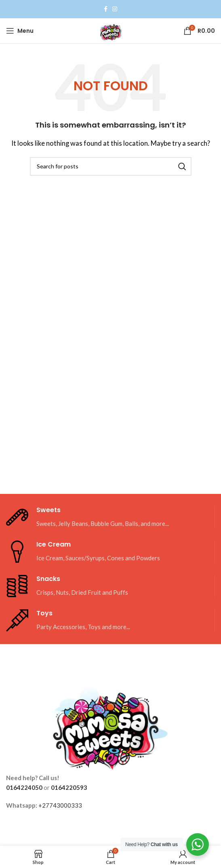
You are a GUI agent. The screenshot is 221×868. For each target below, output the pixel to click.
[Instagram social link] (115, 9)
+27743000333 (60, 805)
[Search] (111, 166)
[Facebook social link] (106, 9)
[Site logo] (111, 30)
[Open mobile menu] (20, 31)
